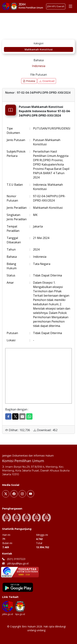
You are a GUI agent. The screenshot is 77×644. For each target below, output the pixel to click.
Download (47, 81)
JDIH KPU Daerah (56, 6)
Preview (29, 81)
